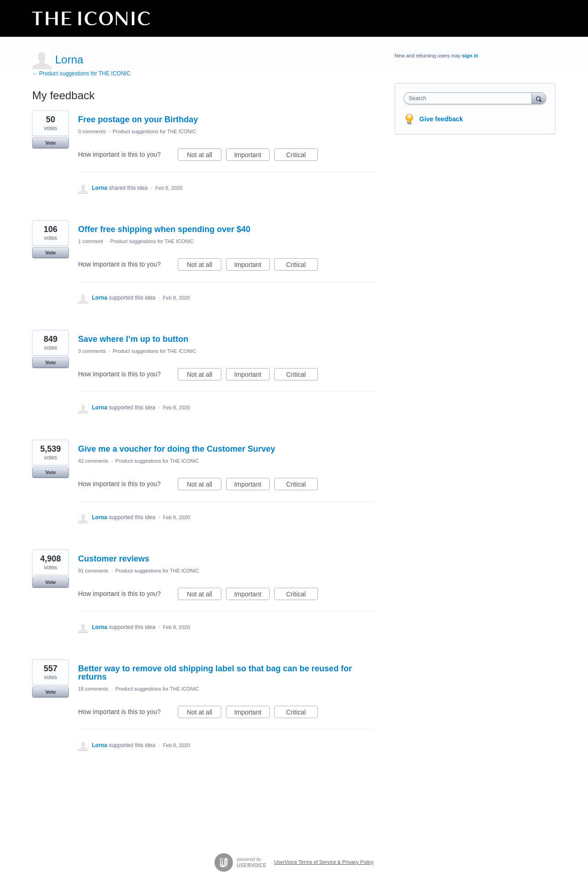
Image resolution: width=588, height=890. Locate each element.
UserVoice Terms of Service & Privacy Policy (324, 862)
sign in (470, 56)
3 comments (92, 351)
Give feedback (441, 119)
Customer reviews (114, 559)
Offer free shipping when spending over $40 (164, 229)
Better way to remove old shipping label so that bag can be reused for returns (215, 673)
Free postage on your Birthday (138, 119)
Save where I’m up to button (133, 339)
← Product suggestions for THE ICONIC (81, 74)
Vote (50, 143)
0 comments (92, 131)
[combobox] (470, 98)
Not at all (204, 156)
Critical (302, 156)
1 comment (90, 241)
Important (252, 156)
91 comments (93, 571)
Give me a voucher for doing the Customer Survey (177, 449)
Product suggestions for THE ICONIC (154, 131)
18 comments (93, 689)
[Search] (539, 98)
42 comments (93, 461)
